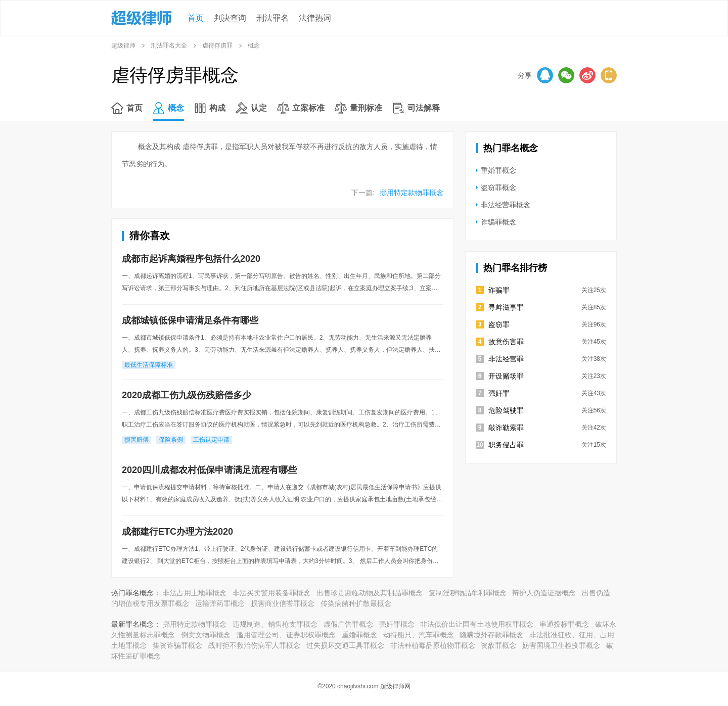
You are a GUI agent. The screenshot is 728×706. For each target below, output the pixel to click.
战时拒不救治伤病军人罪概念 (254, 645)
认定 (259, 108)
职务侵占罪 (506, 445)
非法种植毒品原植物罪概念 (433, 645)
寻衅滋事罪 (506, 307)
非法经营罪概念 (506, 205)
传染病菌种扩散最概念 (356, 603)
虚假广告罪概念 (348, 624)
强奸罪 (499, 393)
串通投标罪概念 (564, 624)
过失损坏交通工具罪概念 (345, 645)
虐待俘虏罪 (217, 45)
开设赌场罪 (506, 376)
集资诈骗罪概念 (177, 645)
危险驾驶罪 (506, 410)
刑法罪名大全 (169, 45)
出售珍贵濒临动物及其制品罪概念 (370, 593)
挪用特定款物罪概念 (412, 193)
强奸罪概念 (397, 624)
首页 (196, 18)
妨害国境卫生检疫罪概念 (561, 645)
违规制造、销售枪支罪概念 (275, 624)
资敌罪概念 (498, 645)
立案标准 (308, 108)
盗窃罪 (499, 324)
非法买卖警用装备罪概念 (271, 593)
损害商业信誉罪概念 (283, 603)
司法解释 (424, 108)
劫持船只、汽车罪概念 (419, 635)
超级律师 (123, 45)
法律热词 (315, 18)
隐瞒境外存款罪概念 (491, 635)
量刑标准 (366, 108)
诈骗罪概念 (498, 222)
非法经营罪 (506, 359)
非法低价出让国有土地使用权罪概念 (477, 624)
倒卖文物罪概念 (206, 635)
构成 (217, 108)
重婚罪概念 (498, 170)
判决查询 (230, 18)
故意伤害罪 (506, 342)
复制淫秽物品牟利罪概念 (468, 593)
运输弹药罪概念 (220, 603)
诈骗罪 (499, 290)
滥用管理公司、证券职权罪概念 (286, 635)
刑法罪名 (272, 18)
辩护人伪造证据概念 (544, 593)
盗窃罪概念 (498, 187)
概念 (176, 108)
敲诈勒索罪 (506, 428)
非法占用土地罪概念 (195, 593)
